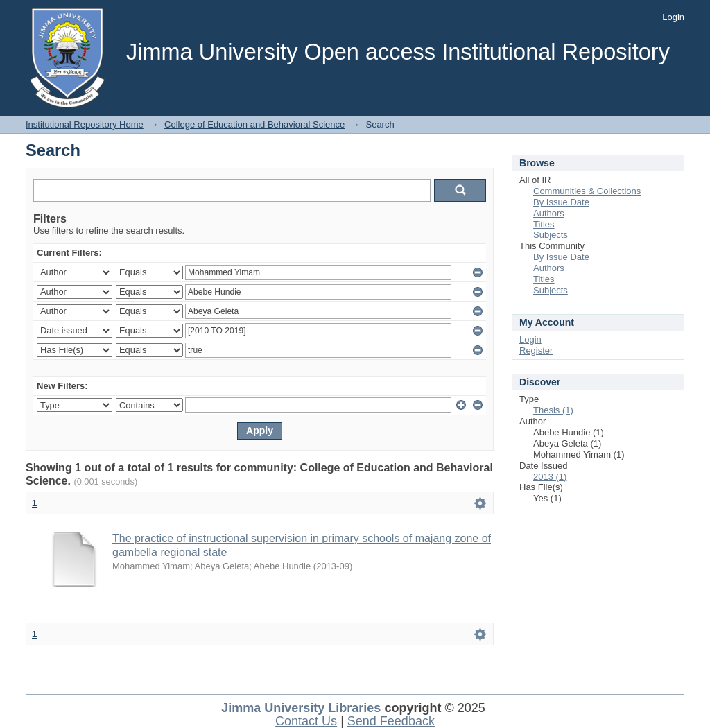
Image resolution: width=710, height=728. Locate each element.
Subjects (551, 235)
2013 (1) (550, 477)
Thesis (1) (553, 410)
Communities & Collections (587, 191)
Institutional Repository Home (85, 124)
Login (673, 17)
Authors (549, 213)
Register (536, 350)
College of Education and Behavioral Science (254, 124)
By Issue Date (561, 202)
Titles (544, 224)
